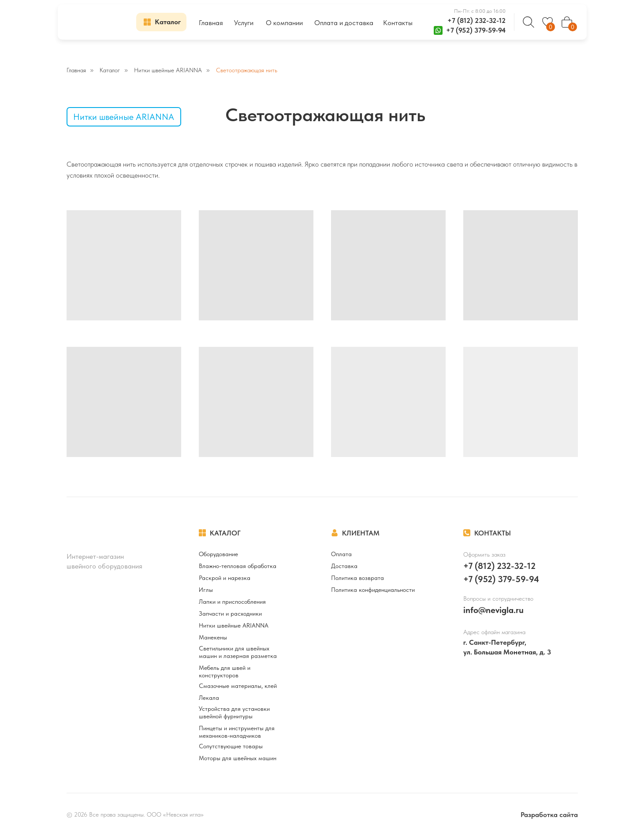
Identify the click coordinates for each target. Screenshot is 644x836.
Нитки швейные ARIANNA (168, 70)
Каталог (110, 70)
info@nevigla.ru (493, 610)
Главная (76, 70)
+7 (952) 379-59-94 (476, 30)
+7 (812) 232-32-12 (476, 20)
